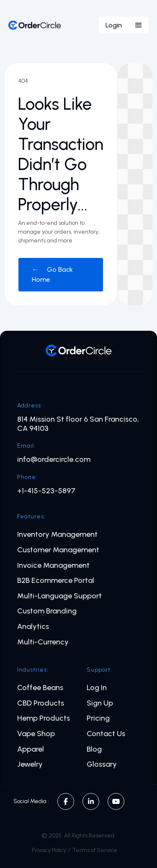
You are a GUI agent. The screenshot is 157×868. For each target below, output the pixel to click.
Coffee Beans (40, 688)
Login (114, 25)
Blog (94, 749)
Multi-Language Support (59, 596)
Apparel (31, 749)
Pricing (98, 718)
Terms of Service (95, 850)
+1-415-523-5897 (46, 491)
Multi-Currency (43, 642)
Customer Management (58, 550)
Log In (97, 688)
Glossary (102, 764)
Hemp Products (44, 718)
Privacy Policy (49, 850)
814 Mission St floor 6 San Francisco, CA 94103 (78, 424)
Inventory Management (57, 534)
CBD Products (41, 703)
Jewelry (30, 764)
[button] (139, 25)
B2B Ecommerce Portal (56, 581)
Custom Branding (47, 611)
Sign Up (100, 703)
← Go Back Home (52, 274)
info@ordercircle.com (54, 460)
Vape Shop (36, 734)
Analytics (33, 627)
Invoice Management (53, 565)
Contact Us (106, 734)
